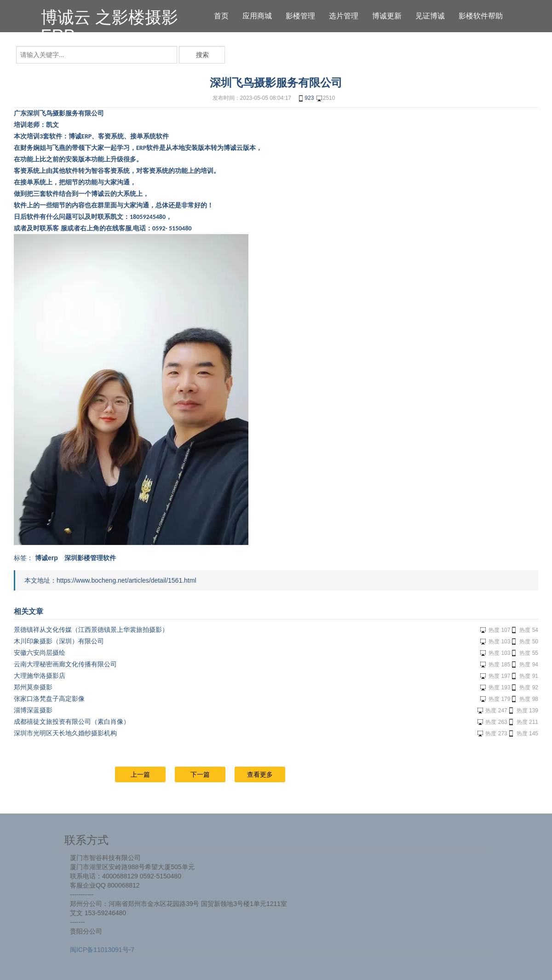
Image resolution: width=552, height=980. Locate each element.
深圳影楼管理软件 (90, 558)
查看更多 (260, 774)
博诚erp (46, 558)
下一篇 (200, 774)
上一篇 (140, 774)
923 (305, 98)
